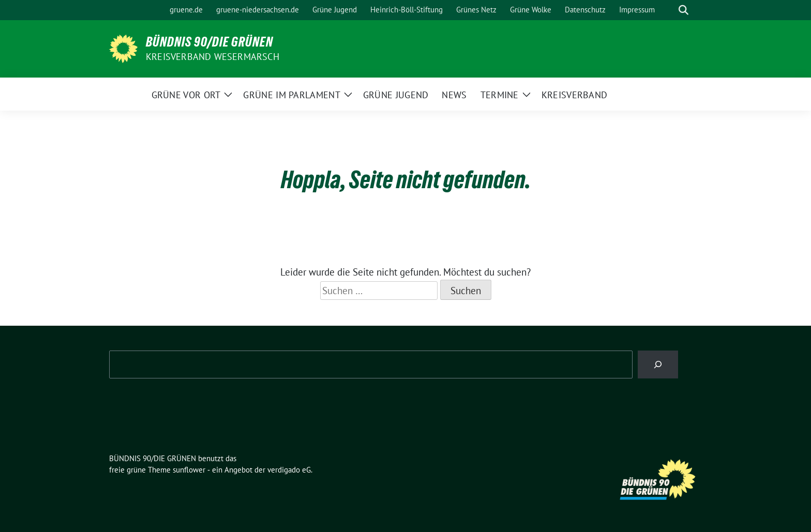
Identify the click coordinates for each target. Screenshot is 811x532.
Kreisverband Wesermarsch (213, 57)
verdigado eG (289, 470)
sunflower (189, 470)
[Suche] (669, 10)
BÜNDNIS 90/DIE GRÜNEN (209, 42)
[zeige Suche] (684, 10)
